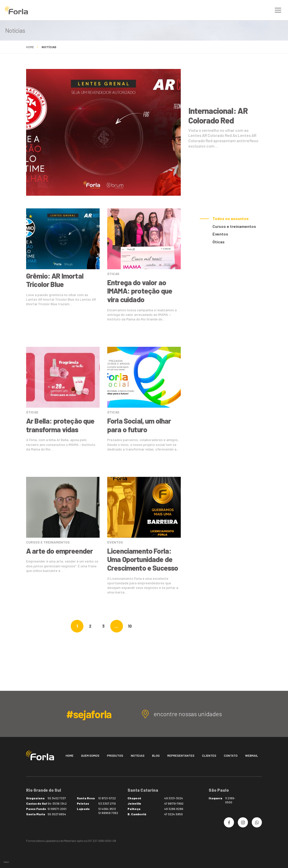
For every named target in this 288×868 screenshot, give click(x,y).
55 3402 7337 (57, 798)
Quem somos (90, 755)
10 (130, 626)
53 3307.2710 (107, 803)
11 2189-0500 (230, 800)
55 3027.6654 (57, 814)
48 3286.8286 (174, 809)
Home (30, 47)
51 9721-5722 (107, 798)
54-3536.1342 (57, 803)
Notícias (138, 755)
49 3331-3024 (174, 798)
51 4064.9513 (107, 809)
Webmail (252, 755)
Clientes (209, 755)
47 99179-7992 (174, 803)
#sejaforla (89, 714)
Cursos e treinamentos (234, 226)
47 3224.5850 (174, 814)
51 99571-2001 (57, 809)
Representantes (181, 755)
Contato (231, 755)
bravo (6, 862)
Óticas (219, 242)
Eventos (220, 234)
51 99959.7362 (108, 813)
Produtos (115, 755)
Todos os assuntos (231, 218)
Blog (156, 755)
